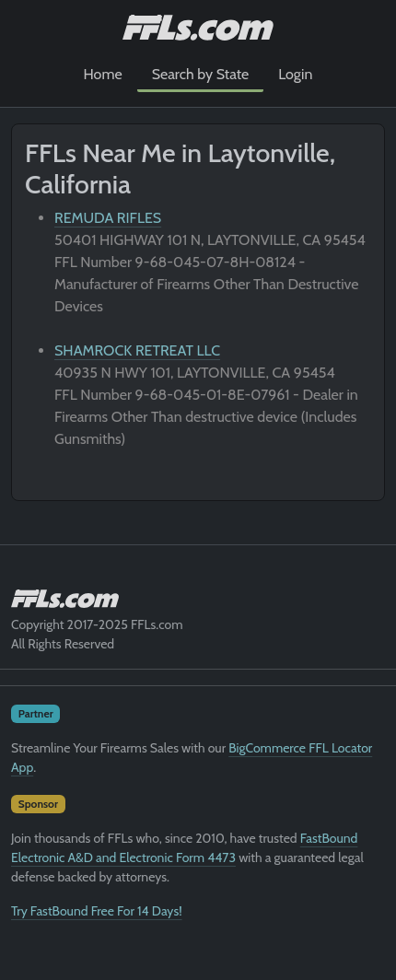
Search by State (201, 74)
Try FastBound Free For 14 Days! (97, 911)
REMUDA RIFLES (108, 218)
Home (103, 74)
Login (295, 74)
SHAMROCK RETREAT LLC (137, 350)
